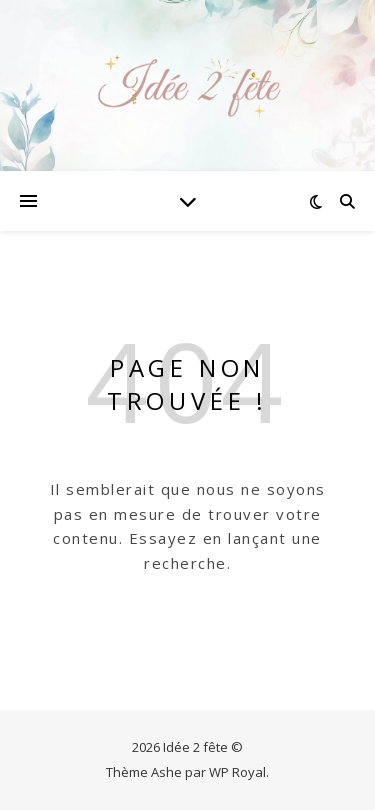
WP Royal (237, 772)
